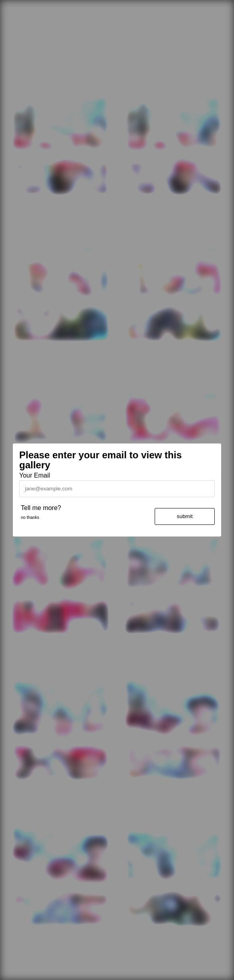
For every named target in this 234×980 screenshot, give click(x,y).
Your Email (35, 475)
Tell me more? (41, 508)
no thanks (30, 517)
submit (185, 516)
